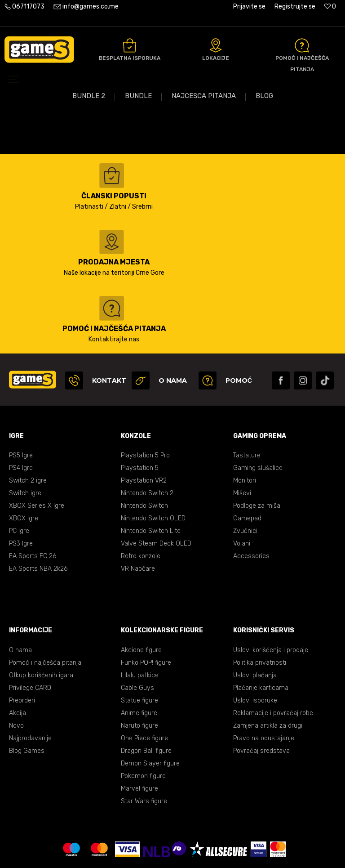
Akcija (18, 673)
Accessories (251, 517)
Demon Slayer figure (150, 724)
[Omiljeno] (330, 7)
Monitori (244, 441)
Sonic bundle (230, 166)
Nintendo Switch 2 (147, 454)
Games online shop (31, 103)
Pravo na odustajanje (264, 699)
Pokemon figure (143, 736)
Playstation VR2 (144, 441)
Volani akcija (298, 166)
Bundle (138, 189)
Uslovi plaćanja (255, 636)
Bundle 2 (89, 189)
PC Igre (19, 491)
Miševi (242, 454)
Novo (16, 686)
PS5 (29, 166)
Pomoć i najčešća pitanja (45, 623)
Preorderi (22, 661)
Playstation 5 (139, 428)
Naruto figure (139, 686)
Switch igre (25, 454)
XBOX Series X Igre (37, 466)
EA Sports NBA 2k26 (38, 529)
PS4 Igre (21, 428)
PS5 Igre (21, 416)
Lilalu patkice (139, 636)
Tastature (247, 416)
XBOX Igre (24, 479)
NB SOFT (191, 854)
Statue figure (139, 661)
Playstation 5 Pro (145, 416)
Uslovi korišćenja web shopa (173, 841)
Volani (242, 504)
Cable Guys (137, 648)
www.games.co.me (130, 854)
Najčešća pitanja (204, 189)
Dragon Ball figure (146, 711)
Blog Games (27, 711)
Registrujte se (295, 7)
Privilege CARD (30, 648)
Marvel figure (139, 749)
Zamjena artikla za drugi (268, 686)
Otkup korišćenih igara (41, 636)
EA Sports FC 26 (33, 517)
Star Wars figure (144, 762)
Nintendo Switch (144, 466)
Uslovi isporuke (255, 661)
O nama (20, 611)
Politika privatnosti (260, 623)
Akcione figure (141, 611)
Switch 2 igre (28, 441)
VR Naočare (138, 529)
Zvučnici (245, 491)
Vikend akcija (162, 166)
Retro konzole (141, 517)
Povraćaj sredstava (261, 711)
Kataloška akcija (86, 166)
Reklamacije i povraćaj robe (273, 673)
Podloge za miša (257, 466)
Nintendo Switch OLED (153, 479)
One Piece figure (144, 699)
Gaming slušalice (258, 428)
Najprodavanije (30, 699)
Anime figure (139, 673)
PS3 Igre (21, 504)
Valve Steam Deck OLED (156, 504)
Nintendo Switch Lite (150, 491)
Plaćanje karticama (261, 648)
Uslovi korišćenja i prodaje (271, 611)
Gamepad (247, 479)
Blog (264, 189)
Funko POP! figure (146, 623)
